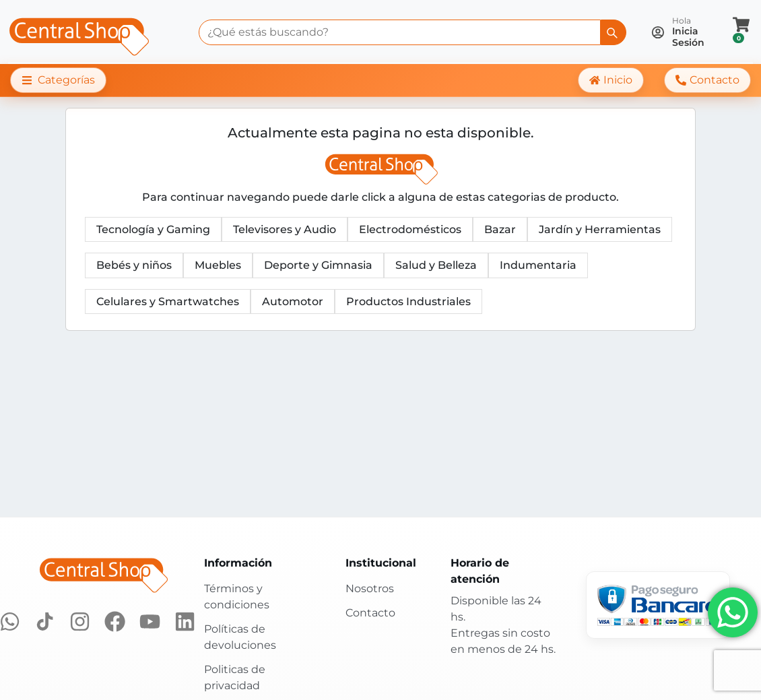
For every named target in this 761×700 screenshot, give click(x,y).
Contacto (370, 613)
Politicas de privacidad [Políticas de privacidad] (235, 677)
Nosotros (370, 588)
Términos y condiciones (237, 597)
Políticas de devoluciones (240, 637)
